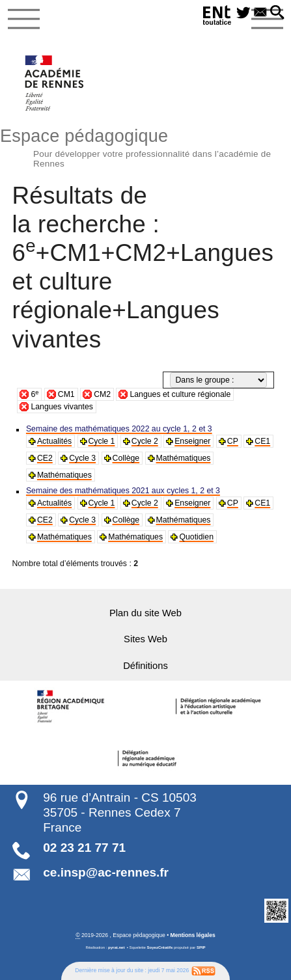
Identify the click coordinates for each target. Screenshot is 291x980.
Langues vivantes (62, 407)
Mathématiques (184, 458)
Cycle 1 (102, 441)
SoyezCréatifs (160, 947)
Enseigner (192, 441)
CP (233, 441)
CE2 (45, 458)
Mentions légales (193, 935)
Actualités (54, 441)
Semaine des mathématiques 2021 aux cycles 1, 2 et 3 (123, 491)
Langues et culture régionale (180, 394)
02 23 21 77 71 (84, 848)
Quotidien (196, 537)
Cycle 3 (82, 458)
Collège (126, 458)
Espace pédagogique (145, 146)
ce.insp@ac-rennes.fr (106, 872)
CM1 (66, 394)
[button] (277, 13)
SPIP (201, 947)
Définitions (145, 666)
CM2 (102, 394)
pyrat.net (116, 947)
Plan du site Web (145, 613)
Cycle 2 (145, 441)
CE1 (262, 441)
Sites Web (145, 639)
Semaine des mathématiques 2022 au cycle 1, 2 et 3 (119, 429)
